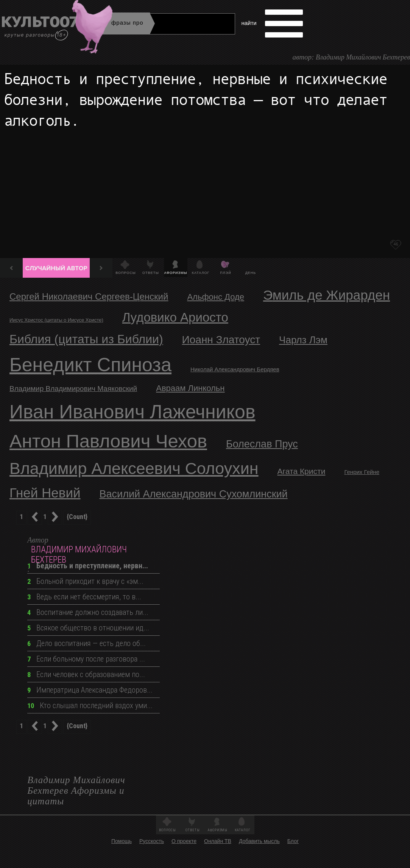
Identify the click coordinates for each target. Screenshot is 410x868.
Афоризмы (176, 273)
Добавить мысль (259, 841)
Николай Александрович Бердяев (235, 369)
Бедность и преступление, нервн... (88, 566)
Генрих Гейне (362, 472)
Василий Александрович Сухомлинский (194, 494)
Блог (293, 841)
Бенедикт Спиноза (90, 365)
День (251, 273)
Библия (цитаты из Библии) (86, 339)
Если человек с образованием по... (86, 674)
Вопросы (125, 273)
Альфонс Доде (216, 297)
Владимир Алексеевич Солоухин (134, 468)
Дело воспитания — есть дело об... (87, 643)
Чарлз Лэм (303, 340)
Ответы (151, 273)
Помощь (122, 841)
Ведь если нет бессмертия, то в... (84, 597)
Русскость (152, 841)
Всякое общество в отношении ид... (88, 628)
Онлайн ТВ (218, 841)
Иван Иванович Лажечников (132, 412)
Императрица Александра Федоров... (90, 690)
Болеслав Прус (262, 444)
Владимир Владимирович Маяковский (73, 389)
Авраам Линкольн (190, 388)
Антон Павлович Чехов (108, 441)
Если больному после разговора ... (86, 659)
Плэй (225, 273)
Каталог (201, 273)
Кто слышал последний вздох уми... (90, 705)
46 (396, 244)
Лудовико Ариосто (175, 317)
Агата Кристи (302, 471)
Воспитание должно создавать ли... (88, 612)
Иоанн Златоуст (221, 340)
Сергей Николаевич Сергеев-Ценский (89, 296)
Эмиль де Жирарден (327, 295)
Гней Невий (45, 493)
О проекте (184, 841)
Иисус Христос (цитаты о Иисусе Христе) (56, 320)
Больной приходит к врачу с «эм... (85, 581)
